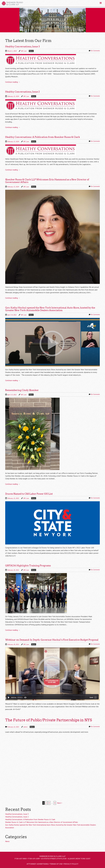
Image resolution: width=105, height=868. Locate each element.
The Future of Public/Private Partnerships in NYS (49, 720)
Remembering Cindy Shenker (22, 390)
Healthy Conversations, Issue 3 (22, 47)
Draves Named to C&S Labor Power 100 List (29, 494)
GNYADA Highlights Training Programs (28, 566)
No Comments (95, 51)
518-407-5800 (21, 859)
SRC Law (24, 51)
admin (25, 727)
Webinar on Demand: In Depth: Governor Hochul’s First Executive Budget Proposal (52, 640)
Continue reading (13, 82)
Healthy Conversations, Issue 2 (22, 92)
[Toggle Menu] (101, 3)
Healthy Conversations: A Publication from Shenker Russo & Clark (43, 137)
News (31, 51)
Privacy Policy (71, 864)
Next (60, 803)
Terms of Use (56, 864)
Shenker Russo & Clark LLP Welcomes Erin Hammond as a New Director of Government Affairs (47, 181)
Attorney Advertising (37, 864)
